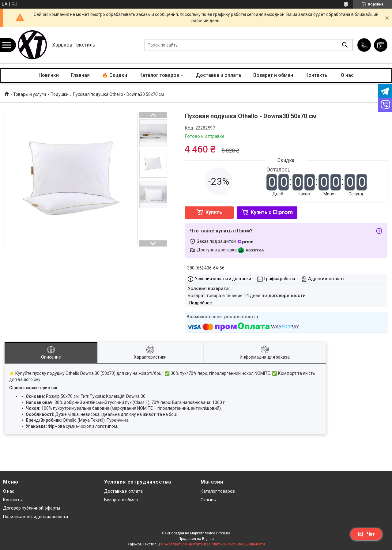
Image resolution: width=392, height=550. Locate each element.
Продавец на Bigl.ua (196, 539)
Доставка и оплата (219, 75)
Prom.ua (223, 533)
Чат (366, 534)
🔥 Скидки (115, 75)
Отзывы (209, 500)
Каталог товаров (159, 75)
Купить (214, 212)
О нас (347, 75)
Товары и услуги (30, 94)
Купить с (272, 212)
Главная (80, 75)
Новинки (49, 75)
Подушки (60, 94)
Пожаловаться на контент (184, 544)
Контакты (317, 75)
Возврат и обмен (273, 75)
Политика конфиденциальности (36, 517)
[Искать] (345, 45)
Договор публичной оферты (32, 508)
